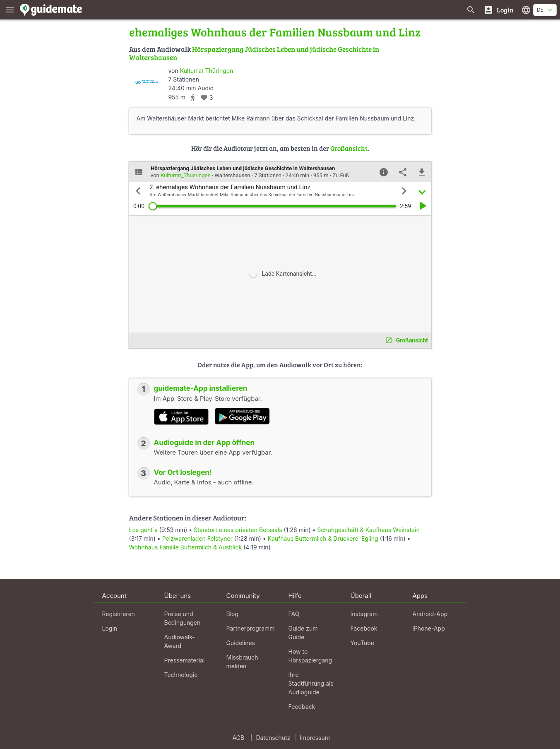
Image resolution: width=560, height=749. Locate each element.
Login (110, 628)
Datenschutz (273, 738)
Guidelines (241, 643)
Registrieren (119, 614)
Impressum (315, 738)
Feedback (302, 707)
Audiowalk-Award (180, 641)
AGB (238, 738)
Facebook (364, 628)
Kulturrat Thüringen (207, 71)
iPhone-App (429, 628)
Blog (233, 614)
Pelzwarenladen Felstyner (197, 538)
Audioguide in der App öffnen (204, 443)
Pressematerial (185, 660)
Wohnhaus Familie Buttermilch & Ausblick (186, 547)
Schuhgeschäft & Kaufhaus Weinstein (368, 530)
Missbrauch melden (242, 662)
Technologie (181, 675)
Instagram (364, 614)
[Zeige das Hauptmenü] (10, 10)
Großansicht (349, 148)
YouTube (362, 643)
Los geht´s (144, 530)
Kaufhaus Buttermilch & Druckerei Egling (323, 538)
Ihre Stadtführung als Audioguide (311, 683)
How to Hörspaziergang (310, 656)
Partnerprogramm (251, 628)
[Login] (499, 10)
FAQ (294, 614)
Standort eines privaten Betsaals (238, 530)
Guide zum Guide (303, 633)
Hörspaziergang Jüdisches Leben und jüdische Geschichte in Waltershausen (254, 53)
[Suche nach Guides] (471, 10)
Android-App (430, 614)
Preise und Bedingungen (183, 618)
